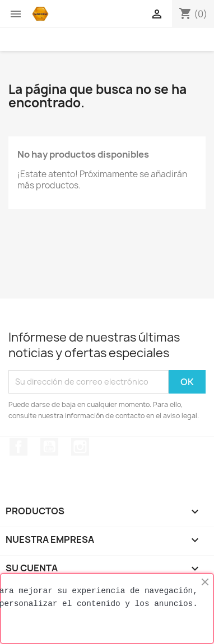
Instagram (80, 447)
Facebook (18, 447)
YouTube (49, 447)
